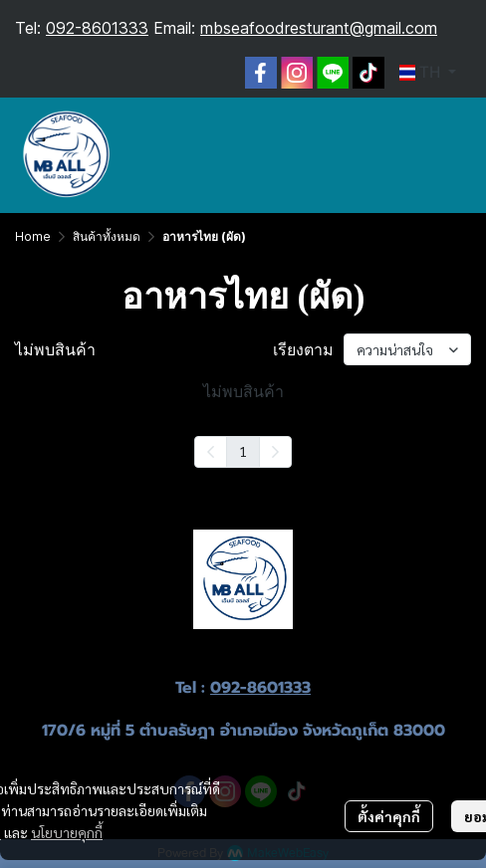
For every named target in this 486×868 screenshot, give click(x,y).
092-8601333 (97, 28)
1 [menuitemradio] (243, 451)
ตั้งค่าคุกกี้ (389, 816)
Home (33, 236)
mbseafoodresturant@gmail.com (319, 28)
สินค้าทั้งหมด (107, 236)
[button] (428, 73)
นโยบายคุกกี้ (67, 832)
